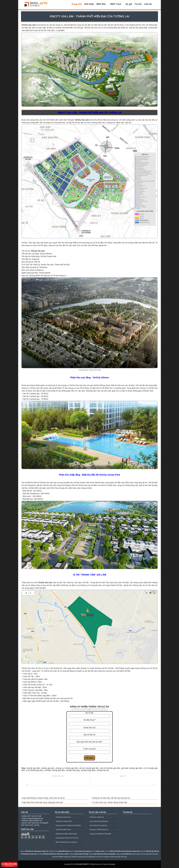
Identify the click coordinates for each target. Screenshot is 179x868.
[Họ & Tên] (89, 716)
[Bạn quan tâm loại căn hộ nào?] (89, 745)
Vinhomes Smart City (63, 817)
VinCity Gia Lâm (29, 25)
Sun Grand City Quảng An (99, 821)
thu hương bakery (90, 857)
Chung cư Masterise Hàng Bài (100, 834)
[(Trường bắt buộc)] (95, 720)
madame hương (76, 857)
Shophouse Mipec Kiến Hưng (66, 834)
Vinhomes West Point (63, 830)
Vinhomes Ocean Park (64, 821)
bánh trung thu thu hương (140, 854)
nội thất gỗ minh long (120, 857)
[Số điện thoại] (89, 724)
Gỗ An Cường (103, 857)
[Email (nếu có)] (89, 731)
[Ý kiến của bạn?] (89, 752)
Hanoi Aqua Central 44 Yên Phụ (67, 838)
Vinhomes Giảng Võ (97, 817)
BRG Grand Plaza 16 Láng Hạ (66, 842)
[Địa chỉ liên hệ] (89, 738)
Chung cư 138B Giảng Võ (99, 830)
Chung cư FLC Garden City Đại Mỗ (68, 825)
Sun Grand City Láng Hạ (98, 825)
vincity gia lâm (136, 768)
